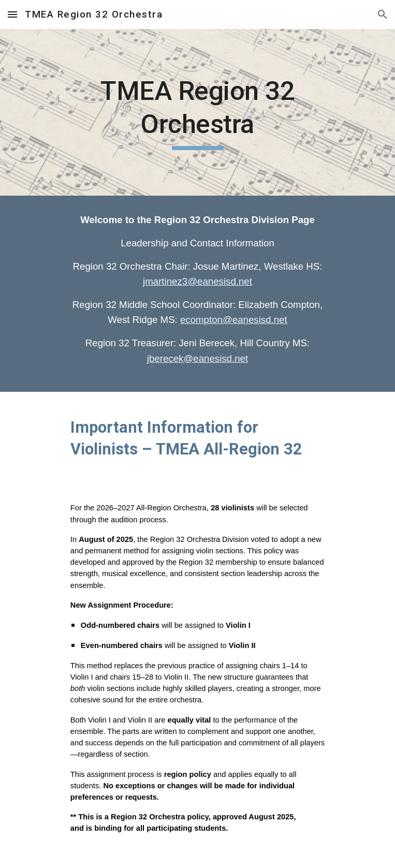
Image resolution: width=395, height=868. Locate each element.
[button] (12, 14)
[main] (197, 112)
